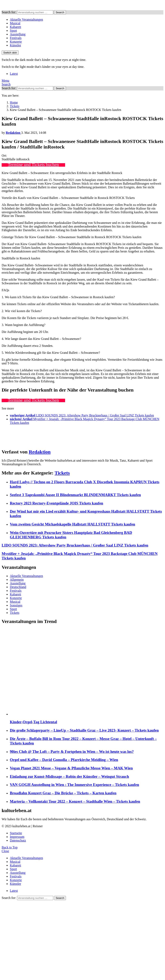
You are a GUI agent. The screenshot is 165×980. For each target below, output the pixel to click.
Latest (14, 74)
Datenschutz (18, 840)
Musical (15, 23)
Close (5, 851)
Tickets (62, 473)
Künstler (15, 45)
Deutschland (18, 587)
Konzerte (16, 42)
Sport (13, 31)
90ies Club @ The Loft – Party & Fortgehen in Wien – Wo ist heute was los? (72, 752)
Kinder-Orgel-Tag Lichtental (33, 722)
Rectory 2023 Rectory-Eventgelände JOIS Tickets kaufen (57, 503)
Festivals (16, 38)
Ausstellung (18, 34)
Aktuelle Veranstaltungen (26, 20)
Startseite (16, 833)
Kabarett (15, 27)
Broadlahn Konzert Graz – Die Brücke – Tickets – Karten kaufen (63, 793)
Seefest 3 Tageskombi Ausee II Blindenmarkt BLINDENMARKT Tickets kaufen (75, 495)
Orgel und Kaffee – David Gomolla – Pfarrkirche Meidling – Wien (64, 760)
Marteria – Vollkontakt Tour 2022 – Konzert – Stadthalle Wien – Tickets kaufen (75, 801)
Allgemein (17, 580)
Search (60, 12)
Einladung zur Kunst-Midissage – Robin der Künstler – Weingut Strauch (69, 776)
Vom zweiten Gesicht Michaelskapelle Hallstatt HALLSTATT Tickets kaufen (72, 524)
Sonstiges (16, 605)
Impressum (17, 837)
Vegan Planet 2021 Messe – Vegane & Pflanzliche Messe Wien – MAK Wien (71, 768)
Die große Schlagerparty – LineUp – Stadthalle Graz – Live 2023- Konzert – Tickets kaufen (84, 730)
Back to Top (10, 847)
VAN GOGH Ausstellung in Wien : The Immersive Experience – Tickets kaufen (74, 785)
